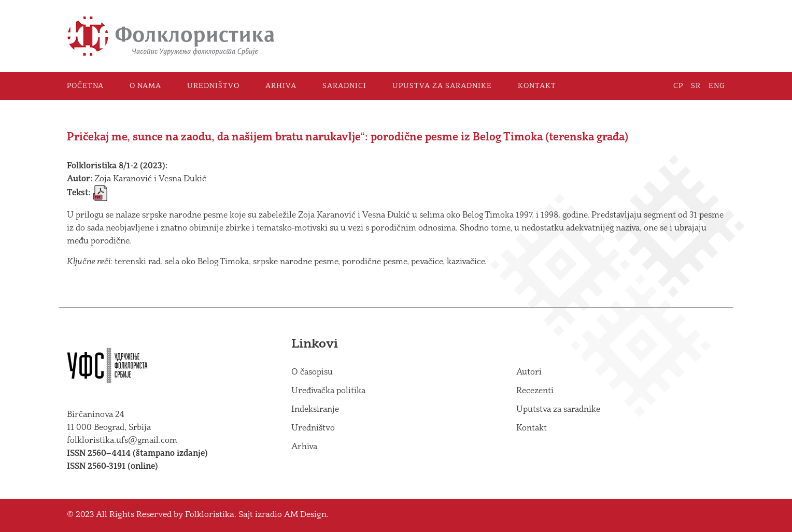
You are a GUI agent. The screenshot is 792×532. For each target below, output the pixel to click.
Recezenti (535, 391)
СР (678, 86)
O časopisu (312, 372)
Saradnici (344, 86)
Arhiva (281, 86)
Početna (85, 86)
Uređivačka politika (328, 391)
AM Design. (306, 515)
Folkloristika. (211, 515)
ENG (717, 86)
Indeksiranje (315, 409)
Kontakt (537, 86)
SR (696, 86)
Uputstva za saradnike (558, 409)
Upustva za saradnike (442, 86)
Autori (529, 372)
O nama (145, 86)
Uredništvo (213, 86)
